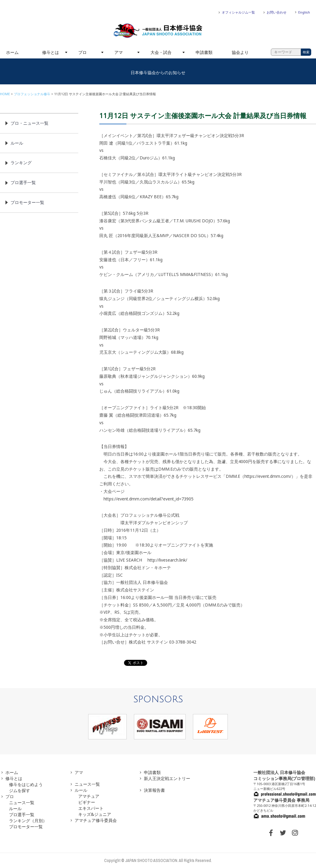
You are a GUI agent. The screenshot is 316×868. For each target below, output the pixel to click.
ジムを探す (20, 790)
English (304, 12)
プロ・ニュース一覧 (29, 123)
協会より (240, 52)
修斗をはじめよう (26, 784)
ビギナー (87, 802)
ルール (17, 143)
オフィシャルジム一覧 (238, 12)
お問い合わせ (277, 12)
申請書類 (204, 52)
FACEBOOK (271, 833)
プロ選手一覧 (23, 182)
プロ (82, 52)
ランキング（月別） (28, 821)
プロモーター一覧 (27, 202)
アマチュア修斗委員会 (96, 820)
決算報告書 (154, 790)
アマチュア (89, 796)
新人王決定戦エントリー (167, 778)
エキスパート (91, 808)
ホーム (12, 52)
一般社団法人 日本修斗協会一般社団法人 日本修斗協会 (158, 31)
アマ (119, 52)
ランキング (21, 163)
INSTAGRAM (295, 833)
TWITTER (283, 833)
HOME (5, 94)
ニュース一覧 (22, 802)
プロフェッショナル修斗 (32, 94)
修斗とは (51, 52)
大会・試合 (161, 52)
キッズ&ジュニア (95, 814)
